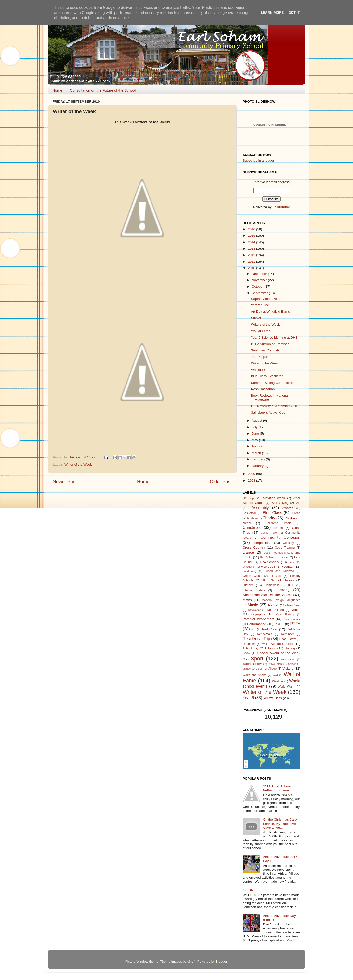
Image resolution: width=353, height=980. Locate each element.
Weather (278, 681)
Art (298, 503)
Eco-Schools (270, 562)
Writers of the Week (265, 324)
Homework (272, 585)
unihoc (247, 669)
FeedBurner (281, 207)
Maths (247, 600)
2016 (252, 229)
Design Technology (275, 553)
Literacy (283, 590)
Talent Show (252, 664)
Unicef (292, 664)
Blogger (221, 961)
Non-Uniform (275, 610)
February (259, 459)
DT (250, 557)
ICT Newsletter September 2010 (275, 406)
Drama (296, 553)
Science (270, 648)
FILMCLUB (268, 567)
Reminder (288, 634)
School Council (282, 644)
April (256, 446)
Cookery (288, 543)
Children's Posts (278, 523)
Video (259, 669)
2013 (252, 249)
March (257, 453)
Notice (296, 610)
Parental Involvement (258, 619)
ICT (291, 585)
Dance (248, 552)
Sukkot (256, 318)
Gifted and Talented (279, 571)
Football (287, 567)
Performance (257, 624)
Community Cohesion (280, 537)
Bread (296, 513)
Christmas (252, 527)
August (257, 421)
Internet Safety (254, 590)
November (260, 280)
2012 (252, 255)
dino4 (191, 961)
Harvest (276, 576)
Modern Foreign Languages (281, 600)
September (260, 293)
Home (57, 90)
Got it (294, 13)
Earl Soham (267, 557)
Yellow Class (273, 698)
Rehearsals (264, 634)
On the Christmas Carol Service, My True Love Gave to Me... (280, 823)
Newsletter (254, 610)
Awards (288, 508)
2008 (252, 480)
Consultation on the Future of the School (103, 90)
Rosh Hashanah (263, 389)
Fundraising (250, 571)
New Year (294, 605)
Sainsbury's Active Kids (268, 412)
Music (253, 605)
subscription (288, 659)
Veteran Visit (260, 305)
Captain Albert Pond (266, 299)
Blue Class (272, 513)
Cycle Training (285, 548)
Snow (246, 653)
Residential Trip (256, 639)
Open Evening (285, 614)
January (258, 466)
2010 (252, 268)
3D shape (249, 498)
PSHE (279, 624)
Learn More (272, 13)
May (255, 440)
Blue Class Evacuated (267, 376)
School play (251, 649)
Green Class (252, 576)
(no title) (249, 890)
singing (290, 648)
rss (263, 644)
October (258, 286)
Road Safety (288, 639)
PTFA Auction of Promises (270, 344)
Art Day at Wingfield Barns (270, 311)
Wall (275, 675)
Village (272, 669)
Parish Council (292, 619)
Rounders (249, 644)
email (292, 562)
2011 (252, 262)
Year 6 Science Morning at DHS (274, 338)
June (256, 434)
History (248, 585)
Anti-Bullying (280, 503)
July (255, 427)
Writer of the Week (78, 464)
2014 (252, 242)
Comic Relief (269, 533)
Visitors (288, 669)
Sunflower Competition (268, 350)
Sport (257, 658)
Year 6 (248, 698)
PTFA (295, 624)
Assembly (260, 508)
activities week (274, 498)
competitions (262, 543)
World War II (286, 687)
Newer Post (65, 481)
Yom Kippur (259, 357)
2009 (252, 474)
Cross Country (254, 547)
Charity (269, 518)
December (260, 274)
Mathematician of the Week (267, 595)
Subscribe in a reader (258, 160)
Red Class (270, 629)
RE (254, 629)
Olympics (258, 614)
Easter (284, 557)
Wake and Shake (255, 675)
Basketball (250, 513)
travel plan (275, 664)
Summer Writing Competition (272, 383)
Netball (273, 605)
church (278, 528)
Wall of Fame (261, 331)
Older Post (221, 481)
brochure (252, 518)
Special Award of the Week (279, 653)
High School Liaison (278, 580)
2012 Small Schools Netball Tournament (277, 788)
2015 (252, 236)
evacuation (249, 567)
